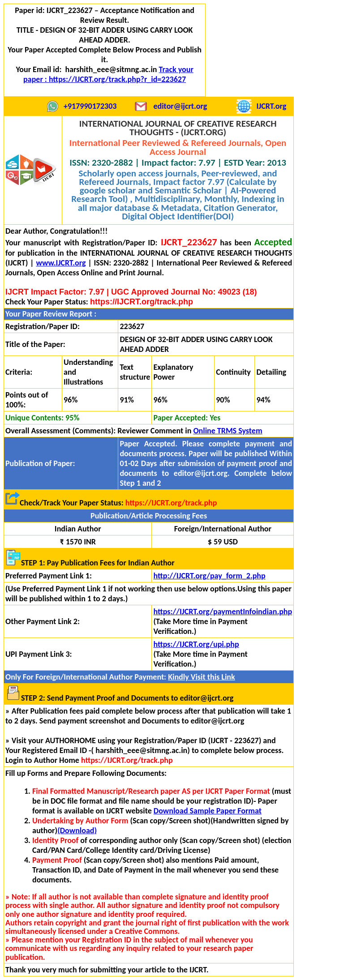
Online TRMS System (228, 431)
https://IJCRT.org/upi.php (196, 644)
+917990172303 (90, 106)
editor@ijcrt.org (180, 106)
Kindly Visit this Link (201, 677)
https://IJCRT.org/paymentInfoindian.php (223, 612)
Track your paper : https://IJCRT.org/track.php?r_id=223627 (108, 74)
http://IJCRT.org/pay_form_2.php (209, 576)
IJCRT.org (271, 106)
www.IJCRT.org (61, 263)
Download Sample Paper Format (208, 811)
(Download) (77, 830)
